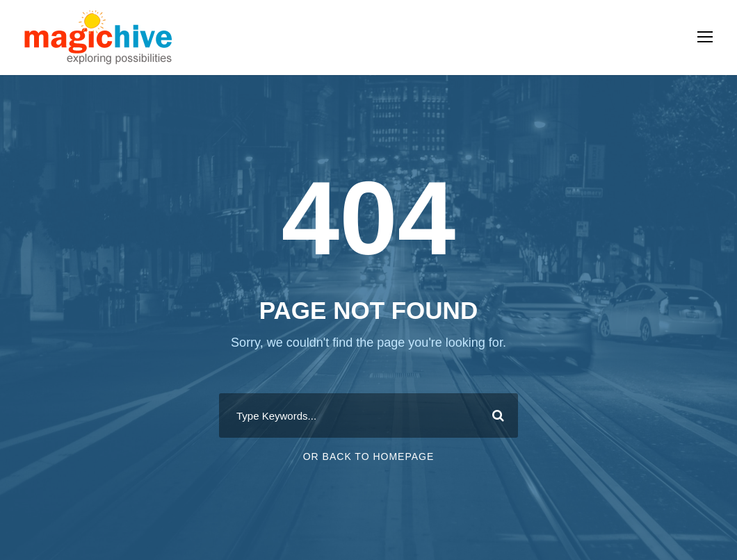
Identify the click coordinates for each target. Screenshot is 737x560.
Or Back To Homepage (369, 456)
